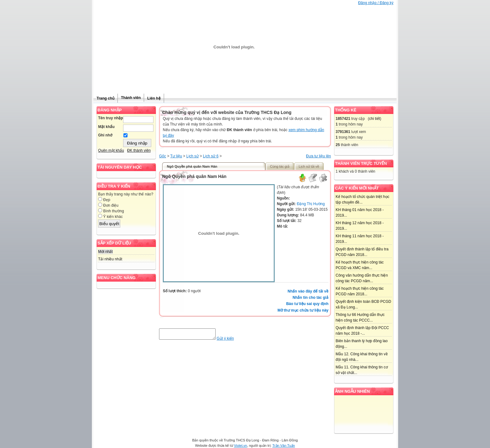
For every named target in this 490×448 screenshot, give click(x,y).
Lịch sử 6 (211, 156)
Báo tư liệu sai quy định (307, 304)
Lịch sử (192, 156)
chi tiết (375, 119)
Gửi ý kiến (231, 340)
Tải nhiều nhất (110, 259)
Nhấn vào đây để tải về (308, 291)
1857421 (343, 119)
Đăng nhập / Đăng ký (376, 3)
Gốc (162, 156)
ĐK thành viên (139, 150)
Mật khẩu (106, 127)
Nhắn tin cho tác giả (310, 298)
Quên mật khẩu (111, 150)
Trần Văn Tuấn (284, 446)
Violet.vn (241, 446)
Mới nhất (105, 252)
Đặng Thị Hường (311, 204)
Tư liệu (176, 156)
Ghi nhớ (105, 135)
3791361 (343, 132)
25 (338, 145)
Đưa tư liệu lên (318, 156)
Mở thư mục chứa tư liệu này (303, 310)
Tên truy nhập (111, 118)
